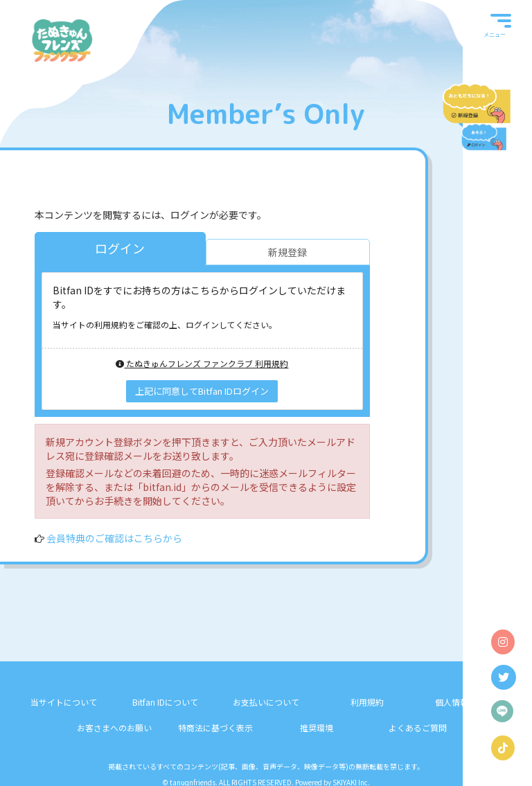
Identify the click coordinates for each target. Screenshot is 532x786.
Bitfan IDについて (165, 702)
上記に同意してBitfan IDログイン (202, 391)
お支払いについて (266, 702)
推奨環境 (317, 727)
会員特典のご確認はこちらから (114, 538)
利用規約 (367, 702)
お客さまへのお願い (114, 727)
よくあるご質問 (418, 727)
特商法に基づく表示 (215, 727)
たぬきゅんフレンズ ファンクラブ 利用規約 (202, 363)
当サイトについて (64, 702)
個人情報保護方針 (468, 702)
